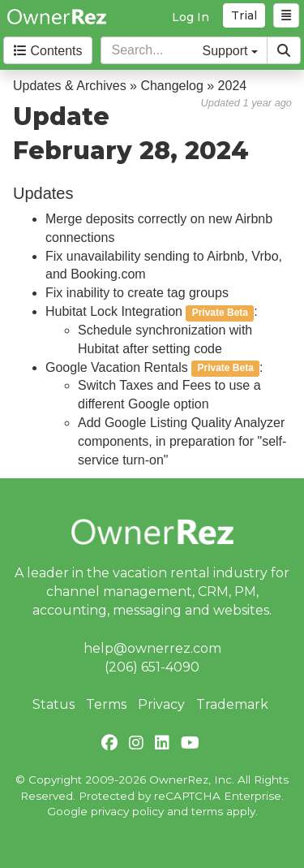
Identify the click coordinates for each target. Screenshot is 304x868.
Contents (48, 51)
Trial (244, 15)
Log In (191, 17)
